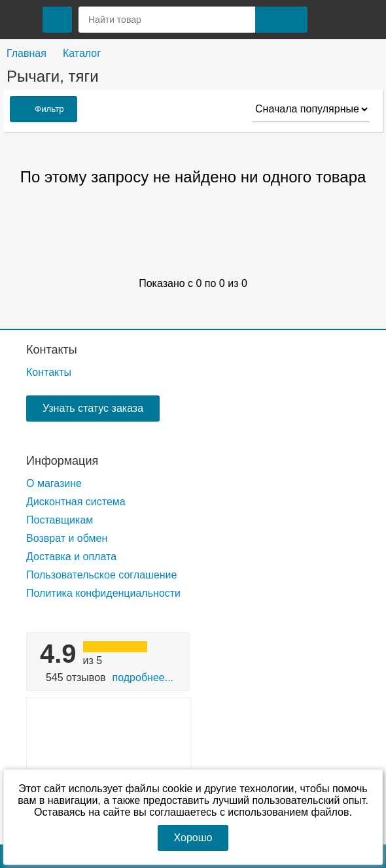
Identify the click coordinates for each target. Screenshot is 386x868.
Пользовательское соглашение (101, 575)
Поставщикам (60, 520)
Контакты (52, 350)
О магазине (54, 483)
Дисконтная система (76, 502)
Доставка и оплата (71, 557)
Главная (26, 53)
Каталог (82, 53)
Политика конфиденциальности (103, 593)
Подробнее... (143, 677)
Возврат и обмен (67, 538)
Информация (62, 461)
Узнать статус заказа (93, 408)
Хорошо (193, 838)
